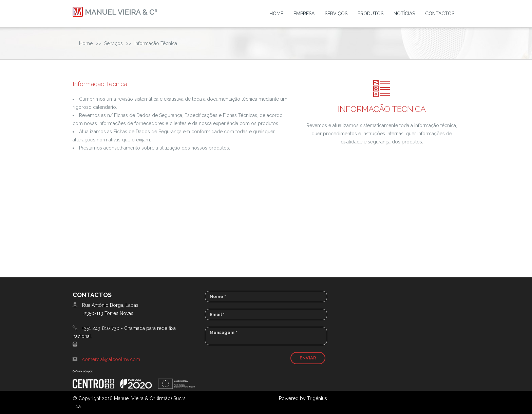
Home (276, 14)
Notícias (404, 14)
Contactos (440, 14)
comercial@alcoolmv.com (111, 359)
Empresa (304, 14)
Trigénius (317, 398)
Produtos (370, 14)
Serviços (336, 14)
